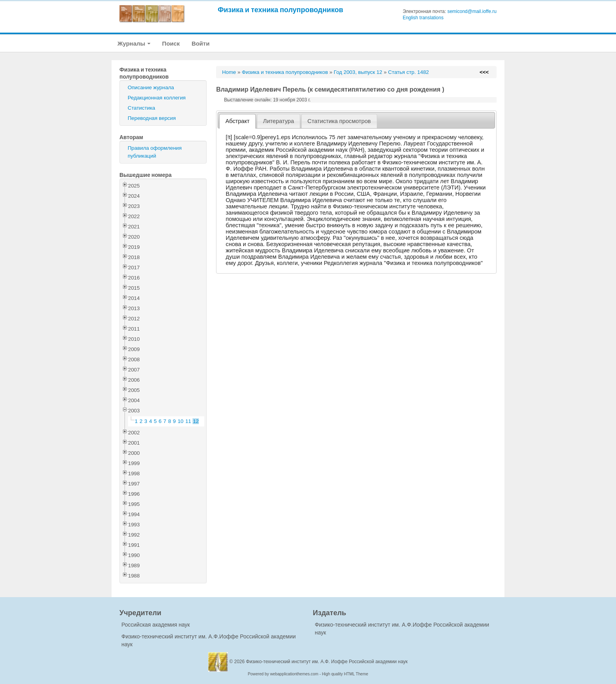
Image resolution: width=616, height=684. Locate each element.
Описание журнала (151, 87)
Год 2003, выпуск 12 (358, 72)
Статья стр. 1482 (409, 72)
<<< (484, 72)
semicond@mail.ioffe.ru (472, 11)
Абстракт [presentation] (238, 121)
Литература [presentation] (279, 121)
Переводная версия (152, 118)
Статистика (141, 108)
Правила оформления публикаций (155, 152)
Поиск (171, 43)
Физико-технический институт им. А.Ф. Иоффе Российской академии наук (327, 662)
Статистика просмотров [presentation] (339, 121)
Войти (201, 43)
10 (181, 421)
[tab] (237, 121)
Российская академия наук (156, 625)
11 (188, 421)
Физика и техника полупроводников (280, 10)
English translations (423, 18)
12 (196, 421)
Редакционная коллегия (157, 98)
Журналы (134, 43)
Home (229, 72)
